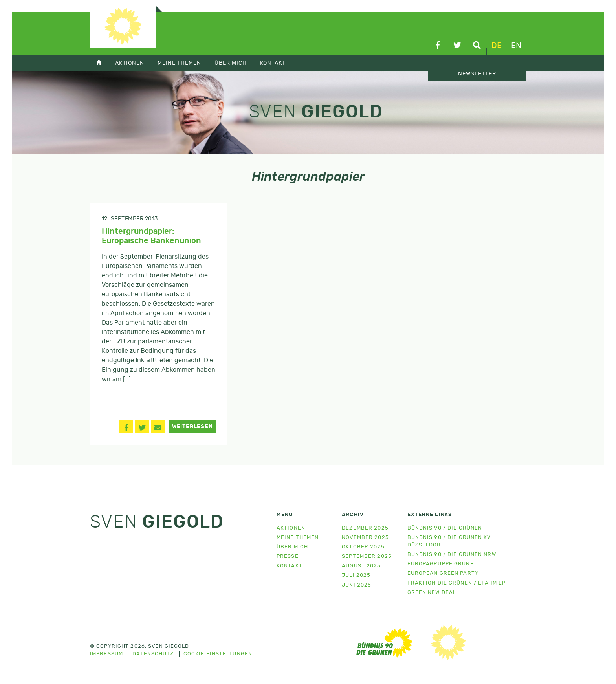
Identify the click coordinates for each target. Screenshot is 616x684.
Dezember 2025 (365, 528)
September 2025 (367, 557)
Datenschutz (153, 654)
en (516, 46)
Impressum (106, 654)
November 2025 (365, 538)
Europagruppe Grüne (441, 564)
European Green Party (443, 573)
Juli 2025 (356, 575)
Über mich (231, 63)
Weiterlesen (192, 427)
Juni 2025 (357, 585)
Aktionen (130, 63)
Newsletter (477, 74)
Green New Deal (432, 593)
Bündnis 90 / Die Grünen (445, 528)
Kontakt (273, 63)
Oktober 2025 (363, 547)
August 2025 (361, 566)
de (497, 46)
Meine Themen (179, 63)
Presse (288, 557)
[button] (126, 426)
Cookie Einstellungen (218, 654)
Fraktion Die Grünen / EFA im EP (457, 583)
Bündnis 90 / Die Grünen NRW (452, 555)
